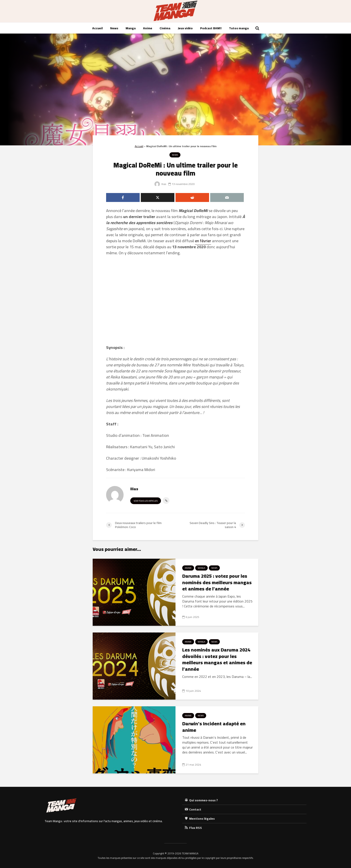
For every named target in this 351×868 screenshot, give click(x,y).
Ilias (160, 184)
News (114, 28)
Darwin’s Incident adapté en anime (214, 727)
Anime (148, 28)
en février (203, 241)
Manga (131, 28)
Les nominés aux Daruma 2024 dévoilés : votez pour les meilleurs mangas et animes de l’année (217, 659)
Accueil (97, 28)
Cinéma (165, 28)
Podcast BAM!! (211, 28)
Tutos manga (239, 28)
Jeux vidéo (185, 28)
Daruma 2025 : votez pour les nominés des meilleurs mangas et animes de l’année (217, 582)
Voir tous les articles (146, 501)
